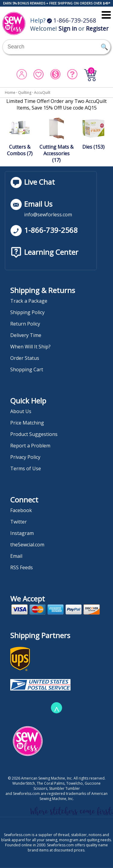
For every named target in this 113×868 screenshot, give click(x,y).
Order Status (25, 358)
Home (10, 93)
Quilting (25, 93)
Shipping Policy (27, 312)
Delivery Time (26, 335)
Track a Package (29, 301)
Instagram (22, 533)
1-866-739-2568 (72, 20)
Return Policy (25, 324)
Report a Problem (30, 446)
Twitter (19, 522)
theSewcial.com (27, 545)
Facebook (21, 510)
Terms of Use (26, 468)
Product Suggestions (34, 434)
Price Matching (27, 423)
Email (16, 556)
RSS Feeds (22, 567)
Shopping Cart (27, 369)
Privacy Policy (25, 457)
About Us (21, 411)
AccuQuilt (42, 93)
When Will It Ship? (30, 347)
